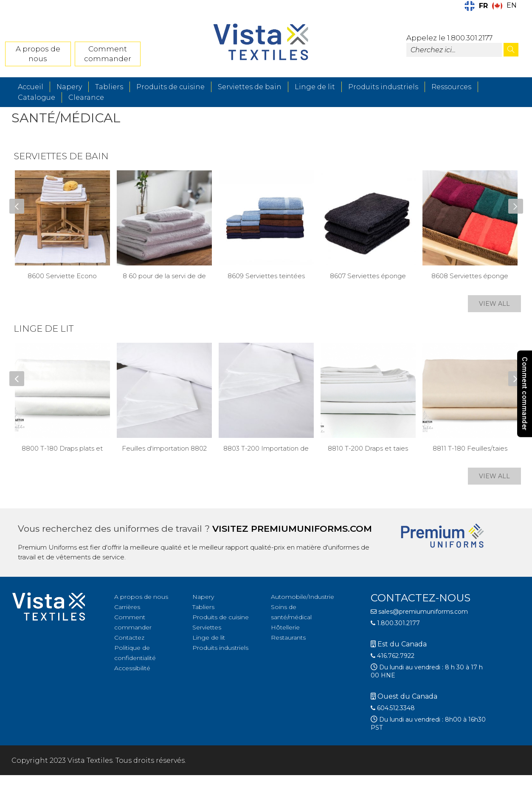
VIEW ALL (494, 304)
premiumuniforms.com (311, 529)
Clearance (86, 97)
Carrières (127, 607)
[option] (504, 6)
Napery (69, 87)
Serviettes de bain (250, 87)
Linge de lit (315, 87)
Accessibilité (132, 668)
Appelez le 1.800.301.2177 (449, 38)
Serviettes (207, 627)
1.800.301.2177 (395, 623)
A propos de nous (38, 54)
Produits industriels (383, 87)
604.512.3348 (393, 708)
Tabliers (109, 87)
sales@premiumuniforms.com (419, 612)
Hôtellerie (285, 627)
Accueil (31, 87)
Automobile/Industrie (303, 597)
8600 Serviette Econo (62, 276)
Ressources (451, 87)
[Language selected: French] (493, 6)
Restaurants (288, 637)
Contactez (129, 637)
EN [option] (512, 5)
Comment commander (108, 54)
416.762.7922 (393, 656)
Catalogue (37, 97)
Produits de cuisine (170, 87)
